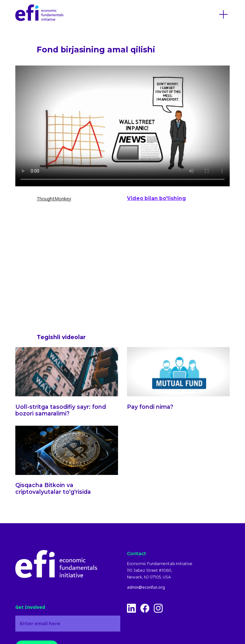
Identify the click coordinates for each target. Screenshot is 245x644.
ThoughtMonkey (54, 199)
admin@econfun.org (146, 587)
